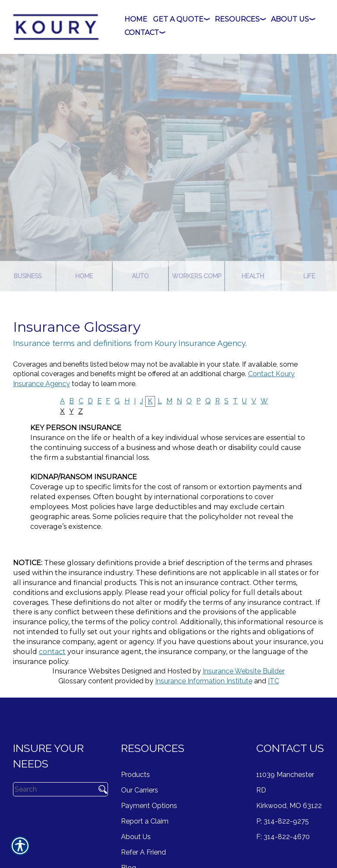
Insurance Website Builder (244, 671)
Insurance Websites (86, 671)
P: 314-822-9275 (283, 821)
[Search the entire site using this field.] (53, 789)
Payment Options (149, 806)
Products (135, 775)
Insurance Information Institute (204, 681)
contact (52, 652)
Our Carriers (140, 790)
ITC (273, 681)
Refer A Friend (143, 852)
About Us (136, 837)
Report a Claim (145, 821)
